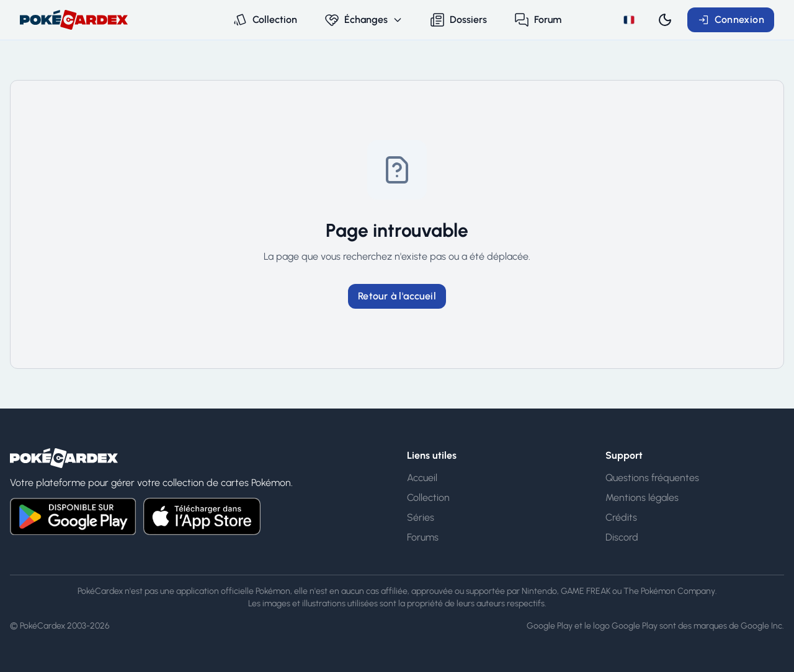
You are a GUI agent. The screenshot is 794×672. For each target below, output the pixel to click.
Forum (538, 20)
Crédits (621, 517)
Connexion (731, 20)
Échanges (364, 20)
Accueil (422, 478)
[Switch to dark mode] (665, 20)
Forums (423, 537)
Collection (265, 20)
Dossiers (458, 20)
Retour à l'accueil (397, 296)
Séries (421, 517)
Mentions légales (642, 497)
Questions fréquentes (652, 478)
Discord (622, 537)
